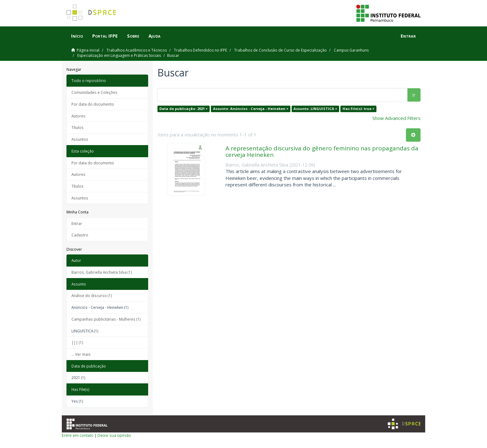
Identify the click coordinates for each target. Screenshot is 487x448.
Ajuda (155, 36)
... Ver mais (81, 354)
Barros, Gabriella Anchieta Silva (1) (102, 272)
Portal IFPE (105, 36)
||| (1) (77, 342)
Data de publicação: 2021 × (183, 109)
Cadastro (80, 235)
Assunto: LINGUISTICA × (315, 109)
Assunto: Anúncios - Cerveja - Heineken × (251, 109)
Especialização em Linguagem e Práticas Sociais (119, 55)
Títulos (77, 127)
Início (77, 36)
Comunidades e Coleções (94, 92)
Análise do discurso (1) (92, 295)
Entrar (77, 223)
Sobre (133, 36)
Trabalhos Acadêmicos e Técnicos (137, 50)
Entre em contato (78, 435)
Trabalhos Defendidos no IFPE (200, 50)
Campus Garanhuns (351, 50)
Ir (414, 95)
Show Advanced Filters (396, 118)
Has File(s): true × (358, 109)
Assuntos (80, 139)
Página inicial (88, 50)
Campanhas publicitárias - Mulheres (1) (106, 319)
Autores (78, 116)
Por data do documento (93, 104)
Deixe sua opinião (114, 435)
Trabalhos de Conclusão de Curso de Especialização (280, 50)
